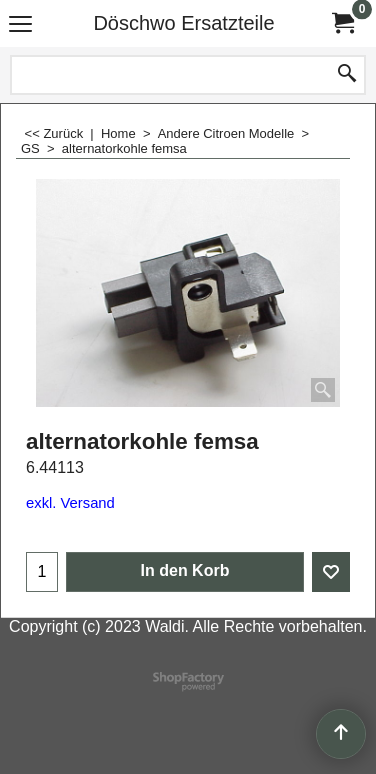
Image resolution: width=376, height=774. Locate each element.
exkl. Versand (70, 503)
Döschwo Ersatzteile (183, 23)
